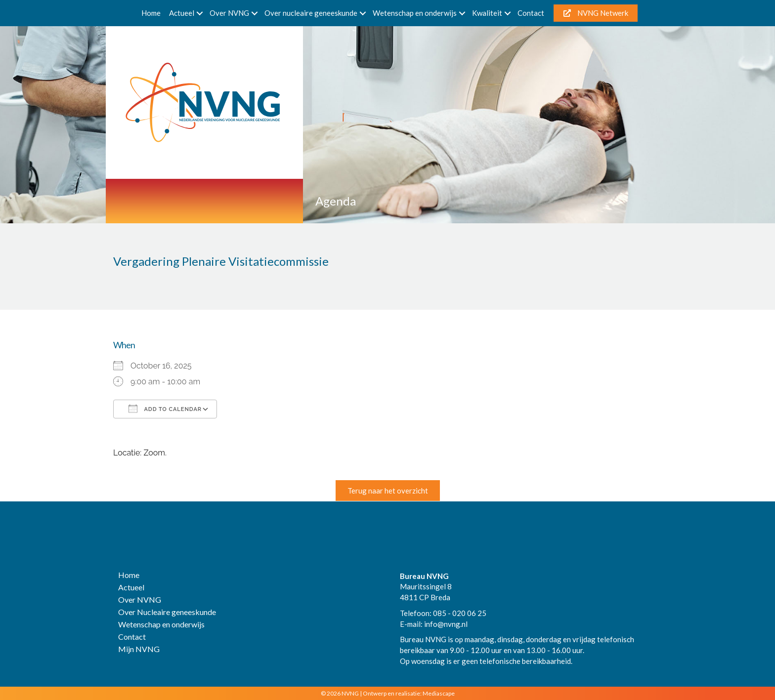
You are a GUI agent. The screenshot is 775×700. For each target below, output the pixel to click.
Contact (531, 13)
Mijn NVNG (139, 649)
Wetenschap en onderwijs (415, 13)
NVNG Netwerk (596, 13)
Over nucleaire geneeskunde (311, 13)
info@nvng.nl (446, 624)
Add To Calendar (165, 409)
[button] (200, 13)
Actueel (182, 13)
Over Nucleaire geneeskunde (167, 612)
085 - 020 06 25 (460, 613)
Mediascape (439, 693)
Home (151, 13)
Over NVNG (229, 13)
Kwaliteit (487, 13)
